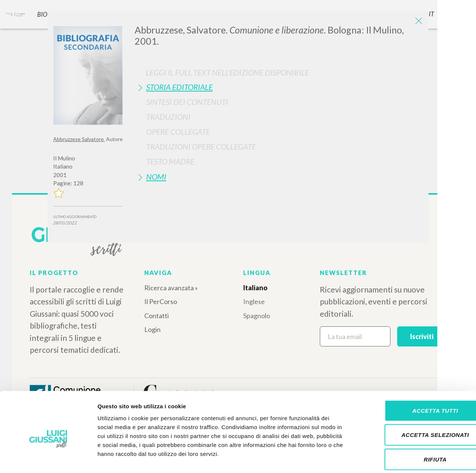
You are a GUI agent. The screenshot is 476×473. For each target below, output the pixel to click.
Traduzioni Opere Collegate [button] (201, 146)
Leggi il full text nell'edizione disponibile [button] (227, 72)
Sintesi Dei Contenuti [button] (187, 102)
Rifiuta (414, 424)
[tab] (279, 87)
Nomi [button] (156, 177)
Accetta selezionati (414, 400)
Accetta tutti (414, 375)
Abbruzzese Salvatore (79, 139)
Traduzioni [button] (168, 117)
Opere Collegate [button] (178, 132)
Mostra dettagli (391, 458)
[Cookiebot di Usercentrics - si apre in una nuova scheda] (48, 458)
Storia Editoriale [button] (179, 87)
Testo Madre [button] (170, 161)
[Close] (417, 22)
